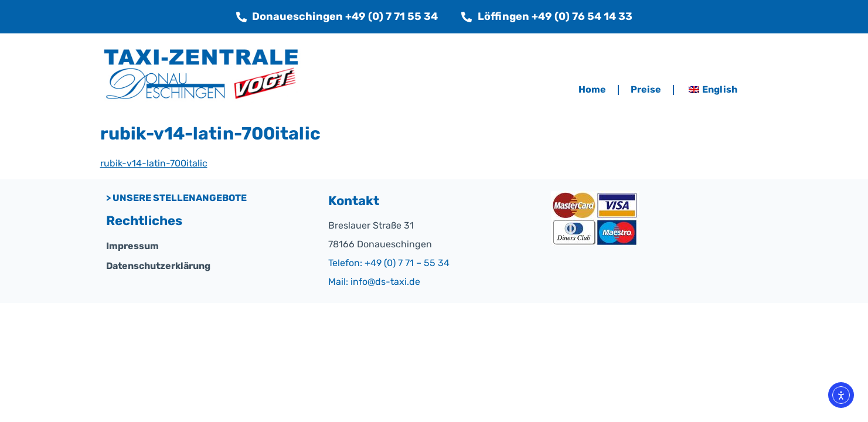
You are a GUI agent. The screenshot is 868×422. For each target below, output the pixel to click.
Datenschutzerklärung (158, 266)
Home (592, 89)
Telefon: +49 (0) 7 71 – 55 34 (389, 263)
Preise (646, 89)
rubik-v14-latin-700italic (154, 163)
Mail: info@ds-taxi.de (374, 282)
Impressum (132, 246)
